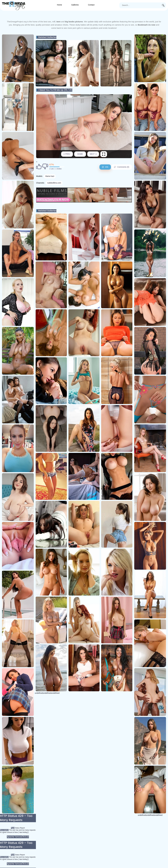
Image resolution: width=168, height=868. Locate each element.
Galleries (75, 5)
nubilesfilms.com (54, 183)
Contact (91, 5)
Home (59, 5)
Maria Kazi (50, 176)
